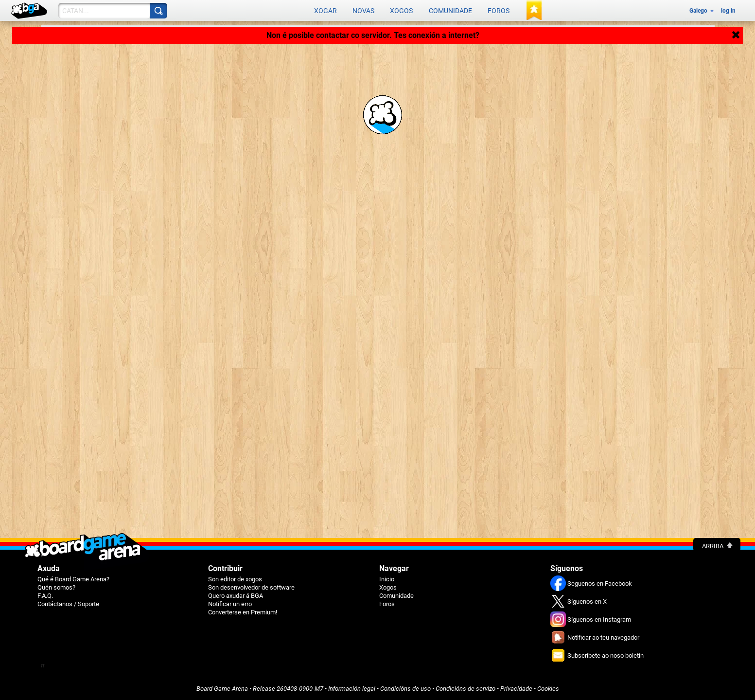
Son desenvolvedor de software (251, 587)
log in (728, 11)
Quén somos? (56, 587)
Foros (499, 11)
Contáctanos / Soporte (68, 604)
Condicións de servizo (465, 689)
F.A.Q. (45, 596)
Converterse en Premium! (243, 612)
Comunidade (450, 11)
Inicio (387, 579)
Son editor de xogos (235, 579)
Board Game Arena (222, 689)
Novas (363, 11)
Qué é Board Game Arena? (73, 579)
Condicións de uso (405, 689)
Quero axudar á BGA (236, 596)
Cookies (548, 689)
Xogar (325, 11)
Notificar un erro (230, 604)
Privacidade (516, 689)
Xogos (401, 11)
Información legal (352, 689)
